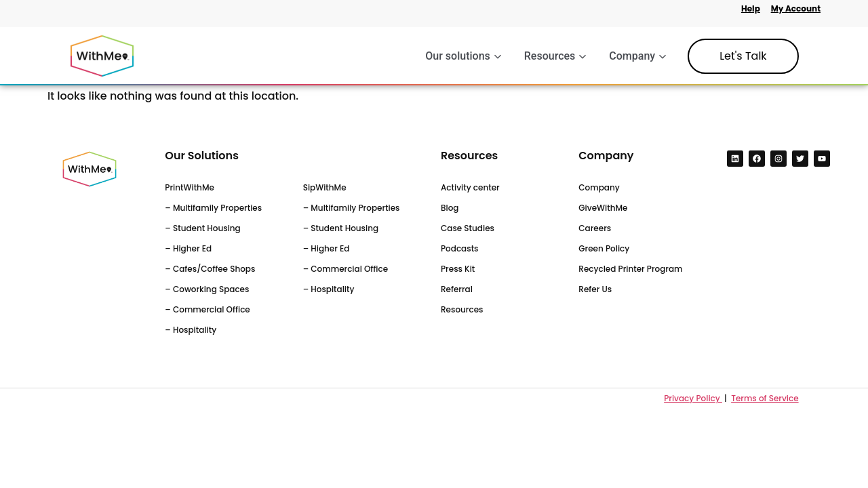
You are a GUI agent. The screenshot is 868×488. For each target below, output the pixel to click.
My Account (796, 8)
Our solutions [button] (463, 56)
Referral (457, 289)
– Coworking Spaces (207, 289)
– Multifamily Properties (213, 208)
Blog (450, 208)
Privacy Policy (693, 398)
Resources (462, 309)
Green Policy (604, 248)
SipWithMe (325, 187)
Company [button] (637, 56)
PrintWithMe (190, 187)
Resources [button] (555, 56)
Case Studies (468, 228)
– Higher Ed (188, 248)
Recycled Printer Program (630, 269)
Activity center (470, 187)
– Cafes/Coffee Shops (210, 269)
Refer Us (595, 289)
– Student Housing (202, 228)
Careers (595, 228)
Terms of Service (765, 398)
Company (599, 187)
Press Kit (458, 269)
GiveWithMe (603, 208)
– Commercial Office (207, 309)
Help (751, 8)
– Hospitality (191, 330)
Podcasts (460, 248)
